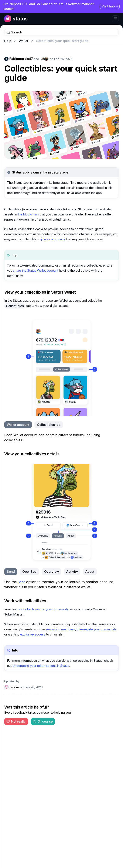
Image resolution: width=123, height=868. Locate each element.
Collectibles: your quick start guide (61, 73)
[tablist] (34, 425)
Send (21, 582)
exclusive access (33, 634)
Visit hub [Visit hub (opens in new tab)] (110, 6)
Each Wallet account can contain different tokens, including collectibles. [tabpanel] (52, 438)
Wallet (23, 41)
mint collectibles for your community (43, 609)
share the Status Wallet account (36, 270)
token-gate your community (97, 629)
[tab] (18, 425)
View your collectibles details (32, 454)
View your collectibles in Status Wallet (40, 292)
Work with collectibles (25, 601)
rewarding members (61, 629)
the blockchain (28, 214)
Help (8, 41)
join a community (53, 239)
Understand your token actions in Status (41, 666)
